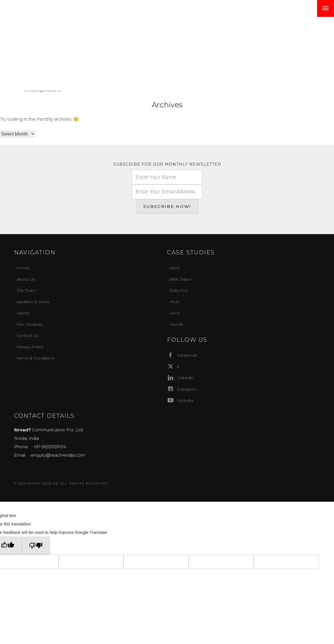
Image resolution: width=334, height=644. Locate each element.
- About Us (25, 279)
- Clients (22, 313)
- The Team (25, 290)
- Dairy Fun (178, 290)
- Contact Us (26, 336)
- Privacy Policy (29, 347)
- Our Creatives (28, 324)
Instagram (182, 389)
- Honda (175, 324)
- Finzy (173, 302)
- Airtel (173, 268)
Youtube (180, 400)
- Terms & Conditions (34, 358)
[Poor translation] (36, 546)
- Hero (173, 313)
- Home (22, 268)
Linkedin (180, 378)
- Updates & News (32, 302)
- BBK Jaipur (179, 279)
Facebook (182, 355)
